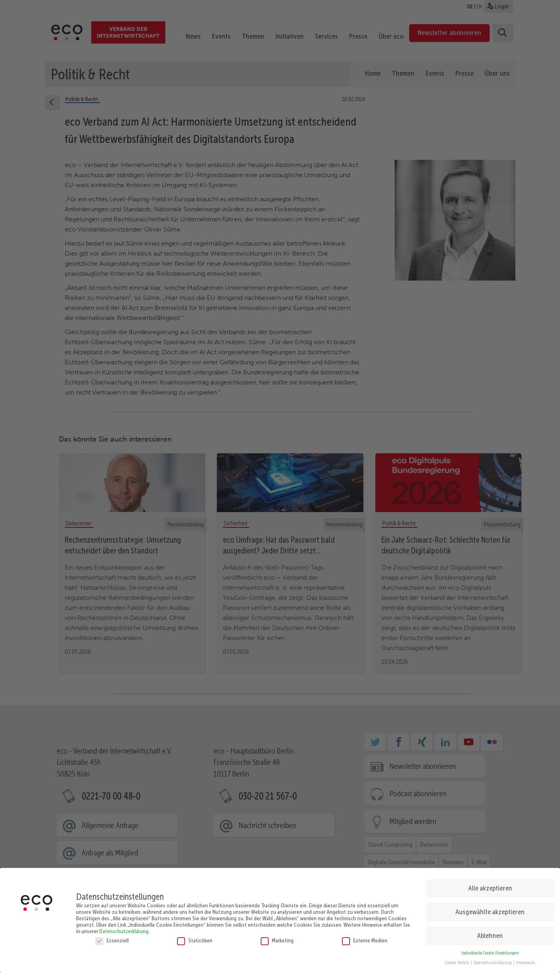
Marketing (277, 935)
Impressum (526, 958)
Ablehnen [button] (490, 930)
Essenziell (112, 935)
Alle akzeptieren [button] (490, 882)
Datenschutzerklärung (124, 925)
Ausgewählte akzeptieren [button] (490, 906)
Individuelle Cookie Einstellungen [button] (490, 947)
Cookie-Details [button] (457, 958)
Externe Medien (365, 935)
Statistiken (195, 935)
